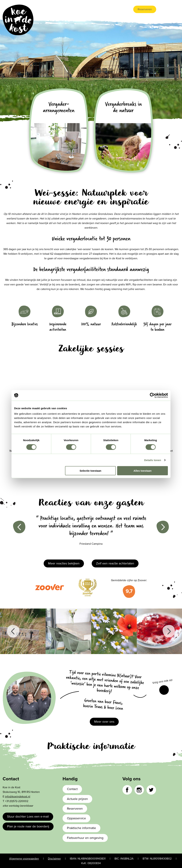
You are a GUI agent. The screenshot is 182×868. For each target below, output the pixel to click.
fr (178, 9)
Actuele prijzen (77, 799)
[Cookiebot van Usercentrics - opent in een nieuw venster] (152, 395)
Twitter (151, 790)
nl (162, 9)
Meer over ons (104, 722)
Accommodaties (62, 9)
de (173, 9)
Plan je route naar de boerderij (28, 826)
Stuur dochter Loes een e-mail (28, 816)
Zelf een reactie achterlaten (115, 563)
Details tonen (153, 460)
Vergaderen (107, 9)
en (167, 9)
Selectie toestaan (91, 471)
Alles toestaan (143, 471)
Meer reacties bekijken (64, 563)
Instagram (139, 790)
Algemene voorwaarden (24, 859)
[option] (91, 533)
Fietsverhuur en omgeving (85, 838)
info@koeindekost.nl (18, 797)
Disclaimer (54, 859)
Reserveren (145, 9)
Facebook (164, 690)
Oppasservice (76, 818)
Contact (124, 9)
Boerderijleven (86, 9)
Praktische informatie (81, 828)
